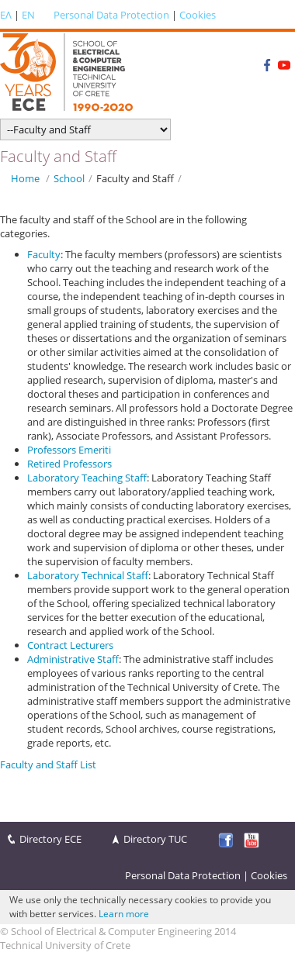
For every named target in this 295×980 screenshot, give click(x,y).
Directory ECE (50, 839)
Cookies (198, 15)
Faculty (44, 254)
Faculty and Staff (135, 178)
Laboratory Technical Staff (88, 575)
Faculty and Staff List (48, 764)
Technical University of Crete (65, 945)
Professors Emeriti (69, 450)
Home (25, 178)
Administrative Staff (73, 659)
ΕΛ (6, 15)
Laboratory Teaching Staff (87, 478)
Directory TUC (155, 839)
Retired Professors (69, 464)
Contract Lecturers (70, 645)
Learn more (124, 914)
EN (28, 15)
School (69, 178)
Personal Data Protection (111, 15)
